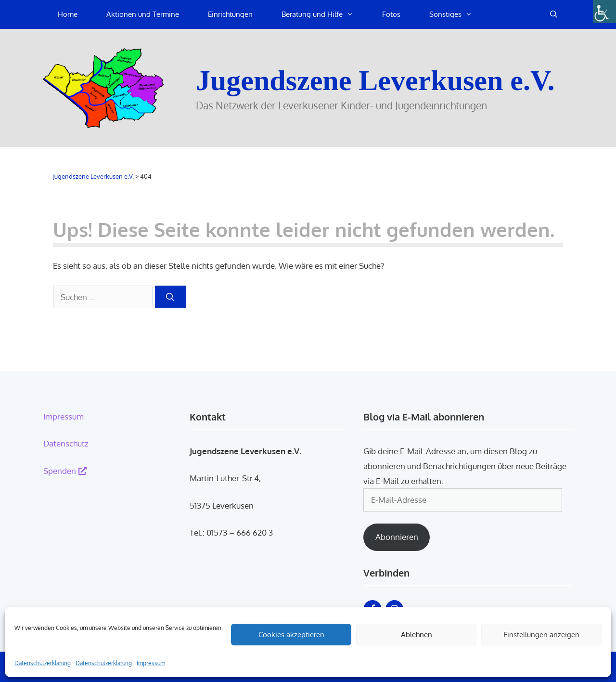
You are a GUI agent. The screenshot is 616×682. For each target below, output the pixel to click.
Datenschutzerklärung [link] (43, 663)
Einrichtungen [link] (230, 14)
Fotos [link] (391, 14)
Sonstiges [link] (458, 14)
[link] (604, 12)
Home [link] (68, 14)
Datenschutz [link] (66, 443)
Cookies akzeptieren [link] (291, 635)
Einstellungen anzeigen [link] (541, 635)
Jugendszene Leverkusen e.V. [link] (375, 80)
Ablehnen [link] (417, 635)
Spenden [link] (65, 471)
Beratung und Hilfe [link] (325, 14)
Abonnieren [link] (397, 537)
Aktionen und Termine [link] (143, 14)
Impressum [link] (151, 663)
